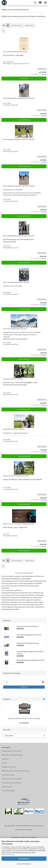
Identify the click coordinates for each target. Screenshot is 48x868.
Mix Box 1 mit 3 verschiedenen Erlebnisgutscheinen (19, 524)
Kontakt (4, 763)
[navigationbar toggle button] (45, 3)
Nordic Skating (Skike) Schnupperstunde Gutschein (19, 98)
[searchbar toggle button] (35, 3)
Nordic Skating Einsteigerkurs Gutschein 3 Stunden (19, 186)
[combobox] (17, 25)
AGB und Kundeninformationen (12, 779)
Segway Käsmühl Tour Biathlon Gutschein (16, 476)
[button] (4, 25)
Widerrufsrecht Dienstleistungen (12, 755)
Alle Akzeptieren (24, 859)
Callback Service (7, 787)
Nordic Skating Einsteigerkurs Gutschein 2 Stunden (19, 139)
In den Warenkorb (24, 120)
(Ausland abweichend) (22, 64)
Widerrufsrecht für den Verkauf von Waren (15, 771)
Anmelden (24, 687)
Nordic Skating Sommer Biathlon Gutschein (16, 282)
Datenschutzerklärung (8, 855)
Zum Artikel (24, 79)
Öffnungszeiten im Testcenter (11, 751)
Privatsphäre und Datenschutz (12, 783)
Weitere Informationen (24, 864)
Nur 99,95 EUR (24, 723)
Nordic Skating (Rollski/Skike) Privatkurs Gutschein (19, 236)
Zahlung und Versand (8, 767)
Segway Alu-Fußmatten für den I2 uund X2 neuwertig (24, 718)
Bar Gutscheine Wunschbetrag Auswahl (15, 52)
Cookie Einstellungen (8, 791)
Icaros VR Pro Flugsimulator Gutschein (15, 329)
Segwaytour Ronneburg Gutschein (14, 429)
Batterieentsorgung (8, 775)
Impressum (5, 759)
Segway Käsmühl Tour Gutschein (13, 379)
